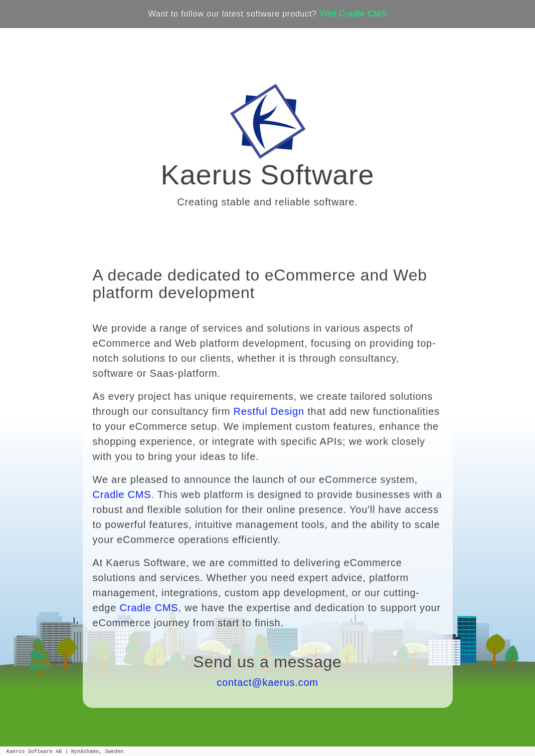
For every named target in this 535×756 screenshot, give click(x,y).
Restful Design (269, 411)
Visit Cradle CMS (353, 14)
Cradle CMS (122, 494)
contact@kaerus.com (267, 682)
